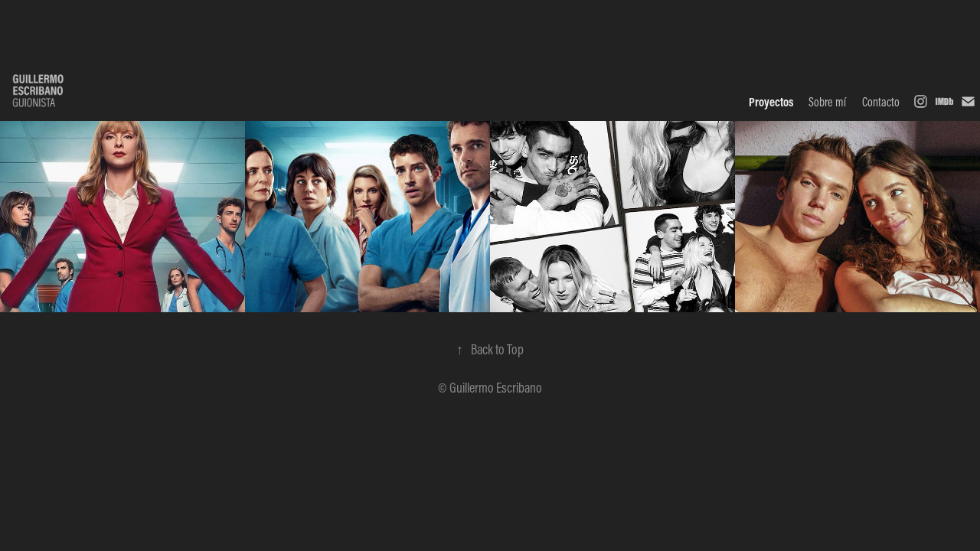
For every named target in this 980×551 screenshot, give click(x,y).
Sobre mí (827, 102)
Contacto (881, 102)
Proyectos (771, 102)
